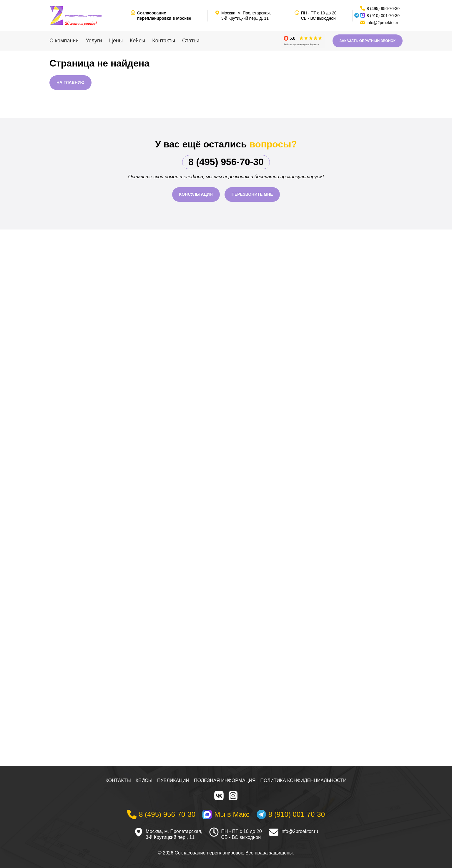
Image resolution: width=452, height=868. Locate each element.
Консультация (196, 194)
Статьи (191, 41)
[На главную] (88, 16)
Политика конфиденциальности (304, 780)
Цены (116, 41)
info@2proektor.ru (299, 831)
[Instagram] (233, 796)
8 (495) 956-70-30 (226, 162)
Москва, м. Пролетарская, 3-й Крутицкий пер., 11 (174, 834)
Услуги (94, 41)
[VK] (219, 796)
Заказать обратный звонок (368, 41)
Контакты (164, 41)
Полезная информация (225, 780)
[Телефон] (161, 814)
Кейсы (138, 41)
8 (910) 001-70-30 (383, 16)
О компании (64, 41)
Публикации (173, 780)
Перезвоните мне (252, 194)
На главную (70, 82)
